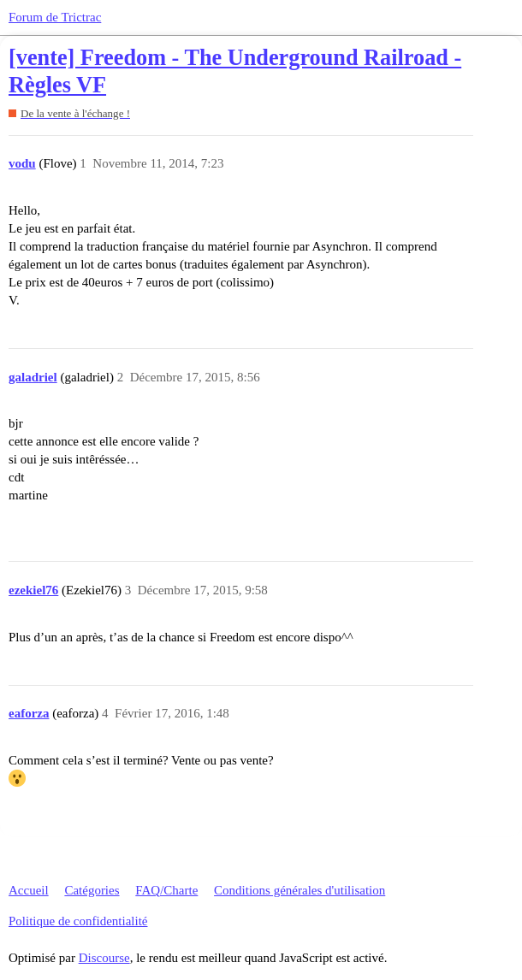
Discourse (104, 958)
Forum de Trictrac (55, 17)
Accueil (29, 890)
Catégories (92, 890)
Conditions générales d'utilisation (300, 890)
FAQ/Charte (166, 890)
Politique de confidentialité (78, 921)
